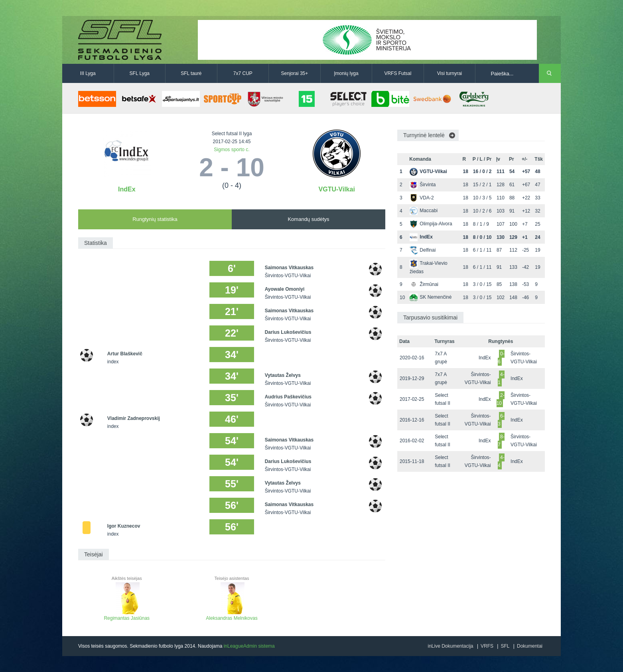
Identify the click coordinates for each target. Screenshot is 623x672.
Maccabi (424, 211)
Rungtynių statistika (155, 219)
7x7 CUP (243, 73)
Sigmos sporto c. (232, 150)
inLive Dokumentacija (450, 646)
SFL (505, 646)
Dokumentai (530, 646)
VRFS (487, 646)
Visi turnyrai (450, 73)
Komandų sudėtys (308, 219)
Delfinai (423, 250)
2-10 (501, 399)
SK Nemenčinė (431, 297)
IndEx (127, 189)
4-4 (501, 461)
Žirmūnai (424, 284)
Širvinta (423, 185)
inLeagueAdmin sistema (249, 646)
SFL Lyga (140, 73)
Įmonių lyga (346, 73)
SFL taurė (191, 73)
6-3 (501, 420)
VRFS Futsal (398, 73)
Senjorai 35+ (295, 73)
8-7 (501, 441)
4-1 (501, 378)
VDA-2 (422, 198)
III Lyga (88, 73)
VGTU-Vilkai (337, 189)
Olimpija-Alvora (431, 224)
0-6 (501, 358)
